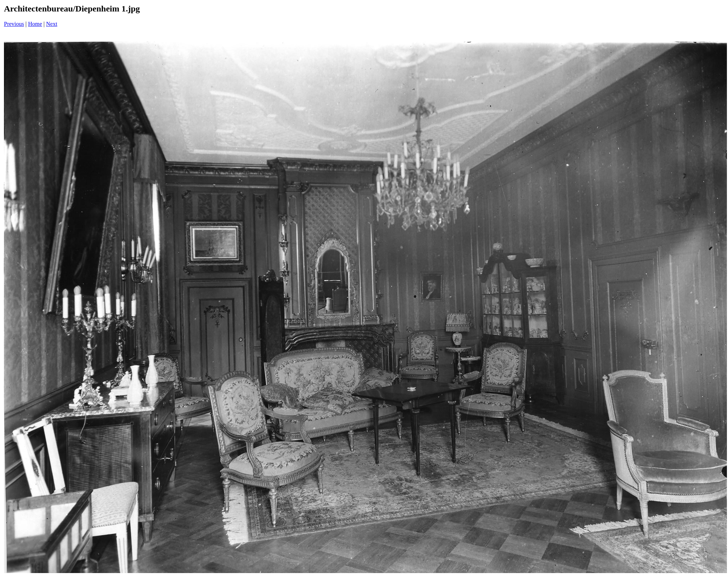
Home (35, 24)
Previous (14, 24)
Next (52, 24)
